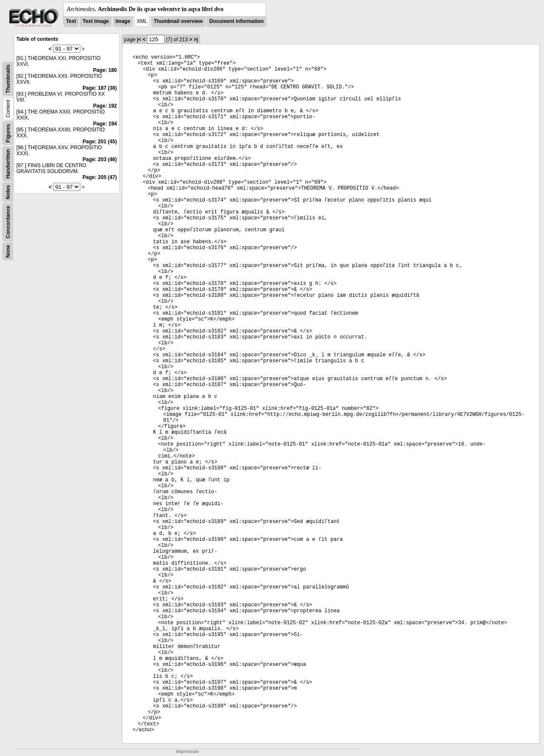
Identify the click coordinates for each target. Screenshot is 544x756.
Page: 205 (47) (100, 177)
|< (139, 40)
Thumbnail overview (178, 21)
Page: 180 (105, 70)
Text (71, 21)
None (8, 251)
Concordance (8, 222)
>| (196, 40)
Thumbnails (8, 79)
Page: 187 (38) (100, 88)
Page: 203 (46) (100, 159)
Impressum (187, 752)
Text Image (96, 21)
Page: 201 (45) (100, 142)
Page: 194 (105, 124)
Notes (8, 192)
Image (123, 21)
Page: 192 (105, 106)
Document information (236, 21)
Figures (8, 133)
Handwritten (8, 164)
